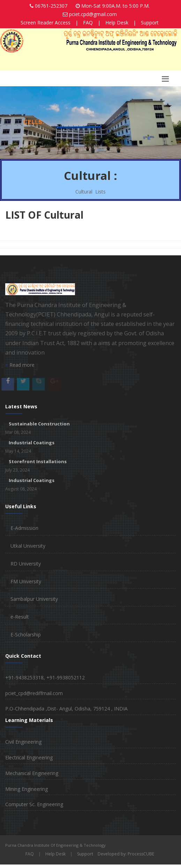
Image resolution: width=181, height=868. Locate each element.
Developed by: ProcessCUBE (126, 854)
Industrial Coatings (32, 443)
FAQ (88, 23)
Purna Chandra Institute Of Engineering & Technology (55, 845)
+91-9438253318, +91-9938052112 (45, 677)
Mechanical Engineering (32, 773)
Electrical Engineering (29, 757)
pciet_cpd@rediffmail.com (34, 693)
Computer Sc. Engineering (34, 804)
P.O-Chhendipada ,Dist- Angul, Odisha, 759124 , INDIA (66, 709)
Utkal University (28, 546)
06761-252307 (51, 6)
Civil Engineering (23, 742)
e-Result (20, 617)
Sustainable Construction (39, 424)
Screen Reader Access (46, 23)
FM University (26, 581)
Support (150, 23)
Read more (20, 365)
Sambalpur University (34, 599)
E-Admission (24, 528)
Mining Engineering (27, 789)
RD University (26, 564)
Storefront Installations (38, 461)
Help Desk (117, 23)
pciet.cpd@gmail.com (93, 14)
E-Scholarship (26, 634)
